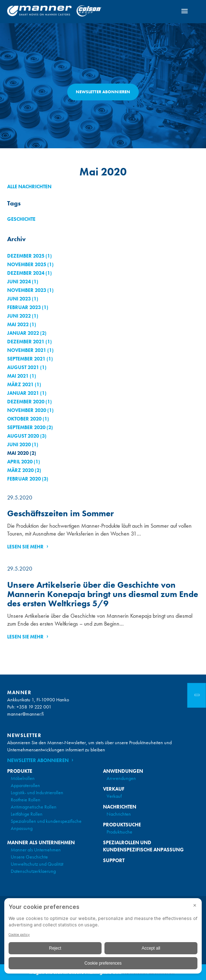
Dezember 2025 (26, 256)
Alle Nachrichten (29, 186)
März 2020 (20, 470)
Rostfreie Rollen (26, 800)
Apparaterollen (25, 785)
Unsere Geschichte (29, 857)
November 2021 (27, 350)
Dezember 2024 (26, 273)
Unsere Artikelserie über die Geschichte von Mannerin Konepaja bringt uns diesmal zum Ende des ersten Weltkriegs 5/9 (103, 594)
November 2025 (27, 264)
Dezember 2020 (26, 402)
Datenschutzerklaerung (33, 871)
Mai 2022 (18, 324)
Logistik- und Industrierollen (37, 792)
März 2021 (20, 384)
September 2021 (26, 359)
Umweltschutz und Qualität (37, 864)
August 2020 (23, 436)
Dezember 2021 (26, 342)
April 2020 (20, 462)
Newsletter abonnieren (103, 92)
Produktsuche (119, 832)
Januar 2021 (23, 393)
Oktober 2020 (24, 419)
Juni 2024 (19, 282)
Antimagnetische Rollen (34, 807)
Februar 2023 (24, 307)
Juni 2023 (19, 299)
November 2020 (27, 410)
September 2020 (26, 427)
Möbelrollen (23, 778)
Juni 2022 (19, 316)
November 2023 (27, 290)
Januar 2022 (23, 333)
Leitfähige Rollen (27, 814)
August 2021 (23, 367)
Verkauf (114, 796)
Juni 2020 (19, 444)
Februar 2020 (24, 479)
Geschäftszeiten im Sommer (60, 513)
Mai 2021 (18, 376)
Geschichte (21, 219)
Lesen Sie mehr (25, 547)
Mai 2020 (18, 453)
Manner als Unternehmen (36, 850)
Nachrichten (119, 814)
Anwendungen (121, 778)
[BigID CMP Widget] (103, 938)
